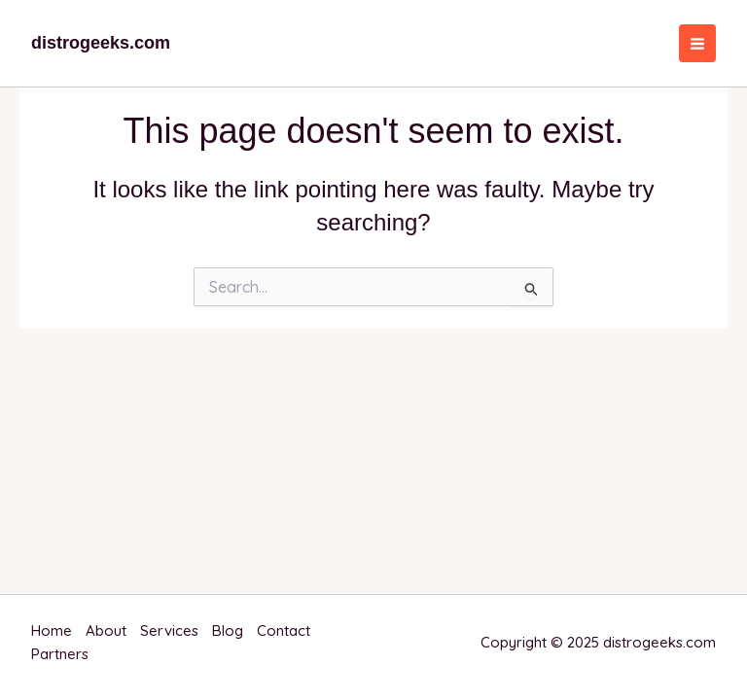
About (106, 630)
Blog (228, 630)
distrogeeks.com (101, 43)
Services (169, 630)
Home (52, 630)
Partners (60, 654)
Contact (284, 630)
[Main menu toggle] (698, 43)
